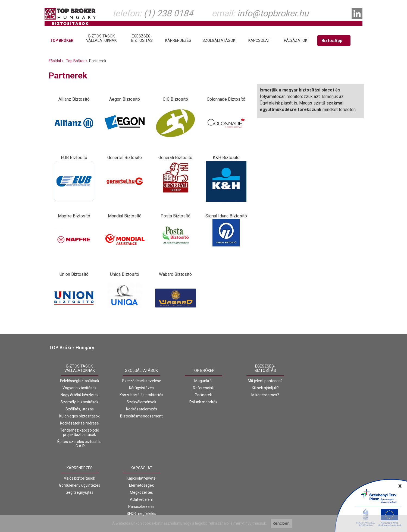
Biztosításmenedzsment (141, 416)
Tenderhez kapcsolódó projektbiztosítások (80, 432)
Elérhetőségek (141, 485)
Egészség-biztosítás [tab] (142, 38)
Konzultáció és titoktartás (141, 395)
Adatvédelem (142, 499)
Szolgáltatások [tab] (219, 40)
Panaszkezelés (141, 506)
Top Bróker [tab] (62, 40)
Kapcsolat (142, 468)
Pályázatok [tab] (296, 40)
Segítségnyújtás (80, 492)
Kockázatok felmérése (79, 423)
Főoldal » (57, 61)
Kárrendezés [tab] (178, 40)
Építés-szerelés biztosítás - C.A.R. (79, 444)
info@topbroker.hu (273, 13)
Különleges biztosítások (79, 416)
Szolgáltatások (141, 370)
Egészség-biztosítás (265, 368)
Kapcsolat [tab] (259, 40)
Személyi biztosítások (79, 402)
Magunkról (203, 381)
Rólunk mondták (203, 402)
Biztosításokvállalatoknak (80, 368)
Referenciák (203, 388)
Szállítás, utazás (80, 409)
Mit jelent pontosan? (265, 381)
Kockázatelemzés (142, 409)
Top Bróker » (78, 61)
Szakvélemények (141, 402)
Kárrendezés (80, 468)
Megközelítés (141, 492)
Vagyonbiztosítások (79, 388)
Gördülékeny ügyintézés (80, 485)
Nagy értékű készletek (80, 395)
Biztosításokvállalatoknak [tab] (101, 38)
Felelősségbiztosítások (80, 381)
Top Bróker (203, 370)
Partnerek (203, 395)
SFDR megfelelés (141, 514)
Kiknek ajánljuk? (265, 388)
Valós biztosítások (79, 478)
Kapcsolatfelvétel (142, 478)
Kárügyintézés (141, 388)
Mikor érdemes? (265, 395)
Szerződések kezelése (142, 381)
